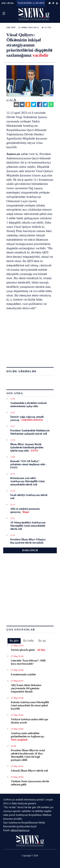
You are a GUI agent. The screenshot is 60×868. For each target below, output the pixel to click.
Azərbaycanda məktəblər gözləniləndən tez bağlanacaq (28, 736)
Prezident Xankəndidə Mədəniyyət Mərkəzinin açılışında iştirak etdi (30, 432)
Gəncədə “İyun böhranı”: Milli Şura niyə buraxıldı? (28, 662)
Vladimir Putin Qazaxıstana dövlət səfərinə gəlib (30, 783)
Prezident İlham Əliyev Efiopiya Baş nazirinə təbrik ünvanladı (28, 541)
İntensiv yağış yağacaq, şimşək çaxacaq (27, 418)
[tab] (14, 641)
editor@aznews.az (20, 830)
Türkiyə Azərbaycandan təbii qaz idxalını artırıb (30, 721)
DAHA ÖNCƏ (30, 550)
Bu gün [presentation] (14, 641)
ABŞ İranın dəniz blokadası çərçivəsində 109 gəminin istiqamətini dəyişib (26, 688)
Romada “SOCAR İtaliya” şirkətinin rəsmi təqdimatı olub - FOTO (28, 464)
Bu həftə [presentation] (28, 641)
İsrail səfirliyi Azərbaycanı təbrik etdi (29, 497)
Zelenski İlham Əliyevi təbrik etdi (30, 771)
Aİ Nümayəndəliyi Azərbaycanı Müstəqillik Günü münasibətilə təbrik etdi (28, 526)
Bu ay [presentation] (42, 641)
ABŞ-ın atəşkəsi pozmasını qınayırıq (25, 510)
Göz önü (11, 27)
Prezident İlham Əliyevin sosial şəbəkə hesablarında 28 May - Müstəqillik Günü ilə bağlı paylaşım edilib (28, 755)
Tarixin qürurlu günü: (28, 650)
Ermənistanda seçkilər (23, 674)
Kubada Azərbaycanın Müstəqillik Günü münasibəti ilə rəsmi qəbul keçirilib (30, 705)
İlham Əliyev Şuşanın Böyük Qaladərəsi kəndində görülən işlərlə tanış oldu (27, 447)
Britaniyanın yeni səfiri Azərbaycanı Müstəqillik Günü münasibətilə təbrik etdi (27, 481)
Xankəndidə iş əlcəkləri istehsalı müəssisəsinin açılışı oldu (28, 405)
